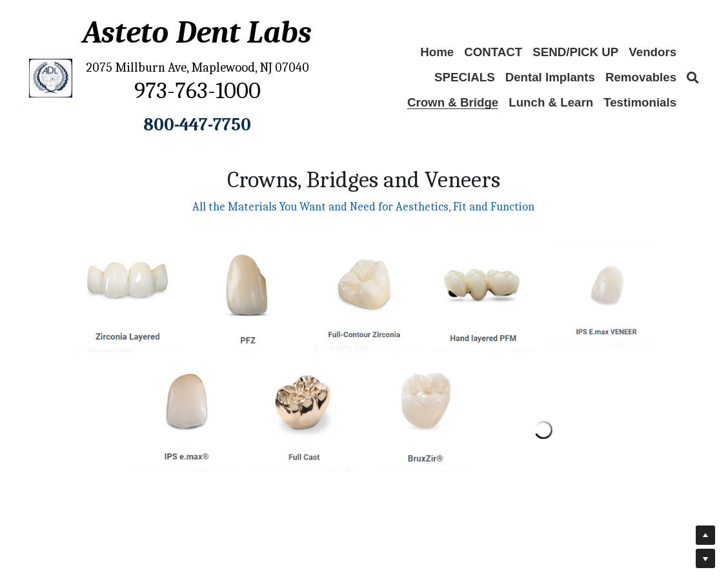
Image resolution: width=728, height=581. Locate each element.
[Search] (693, 78)
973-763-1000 (197, 91)
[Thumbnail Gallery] (126, 299)
